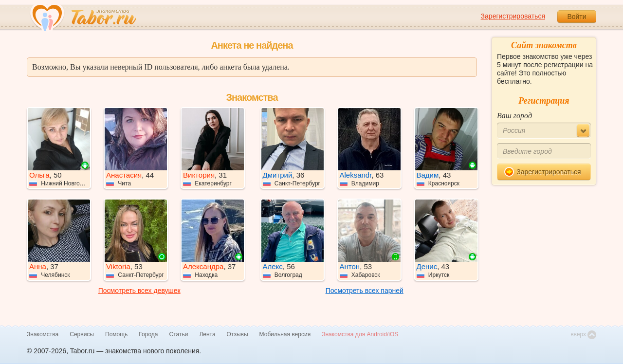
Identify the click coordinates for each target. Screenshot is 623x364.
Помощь (116, 334)
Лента (207, 334)
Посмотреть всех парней (365, 291)
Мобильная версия (285, 334)
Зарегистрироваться (513, 16)
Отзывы (238, 334)
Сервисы (82, 334)
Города (148, 334)
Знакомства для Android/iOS (360, 334)
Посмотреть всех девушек (139, 291)
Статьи (179, 334)
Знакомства (43, 334)
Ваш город (514, 116)
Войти (577, 17)
